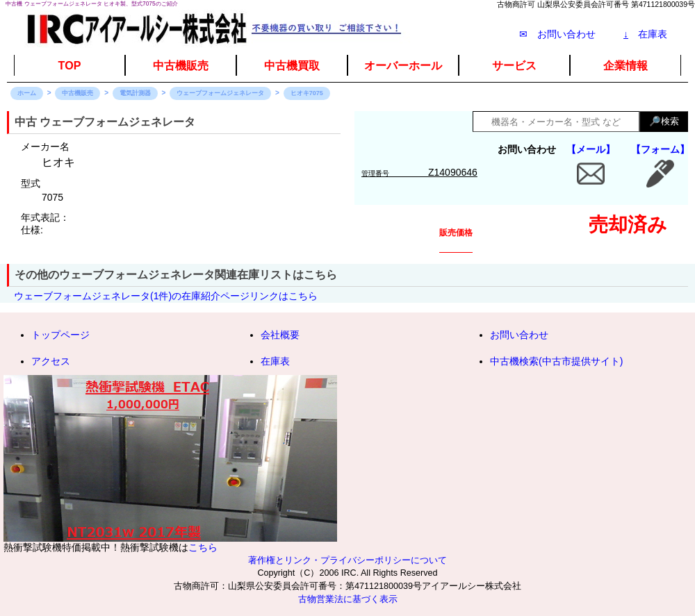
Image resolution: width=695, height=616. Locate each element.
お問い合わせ (519, 335)
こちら (203, 547)
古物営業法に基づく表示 (348, 599)
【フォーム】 (660, 149)
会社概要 (280, 335)
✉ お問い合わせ (557, 34)
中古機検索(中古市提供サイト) (556, 361)
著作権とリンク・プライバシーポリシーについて (347, 560)
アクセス (51, 361)
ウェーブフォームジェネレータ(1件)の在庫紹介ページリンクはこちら (166, 296)
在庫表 (645, 34)
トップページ (60, 335)
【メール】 (591, 149)
